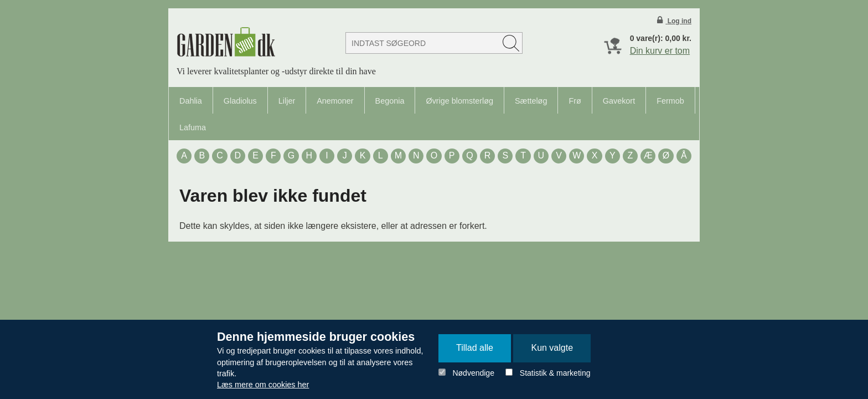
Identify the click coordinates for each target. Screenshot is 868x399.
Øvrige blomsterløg (459, 101)
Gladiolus (240, 101)
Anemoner (335, 101)
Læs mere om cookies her (263, 385)
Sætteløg (531, 101)
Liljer (287, 101)
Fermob (670, 101)
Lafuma (193, 127)
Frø (575, 101)
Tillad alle (475, 348)
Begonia (390, 101)
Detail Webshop (226, 42)
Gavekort (619, 101)
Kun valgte (552, 348)
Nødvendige (473, 373)
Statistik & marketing (555, 373)
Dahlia (191, 101)
